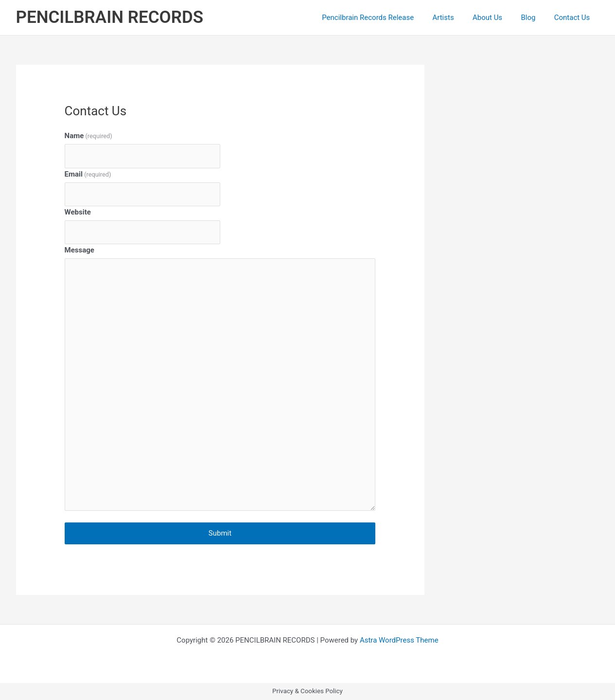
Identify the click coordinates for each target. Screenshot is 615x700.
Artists (457, 18)
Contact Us (574, 18)
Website (78, 212)
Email (88, 174)
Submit (220, 533)
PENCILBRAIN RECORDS (110, 17)
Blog (534, 18)
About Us (498, 18)
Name (88, 136)
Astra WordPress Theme (399, 640)
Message (79, 250)
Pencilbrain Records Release (386, 18)
